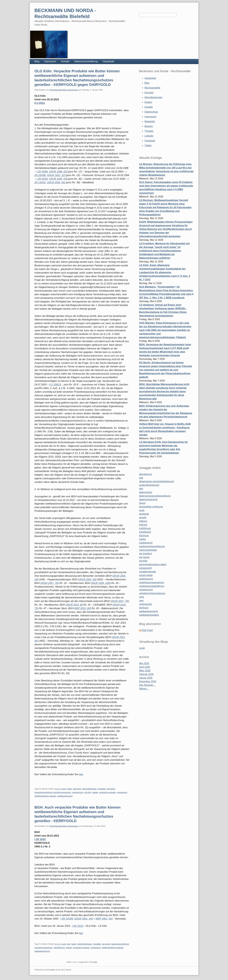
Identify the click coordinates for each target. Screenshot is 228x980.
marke (142, 539)
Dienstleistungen (153, 97)
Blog (37, 61)
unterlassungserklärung (152, 586)
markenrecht (146, 543)
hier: (81, 774)
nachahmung (78, 792)
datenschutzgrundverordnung (155, 496)
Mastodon (150, 121)
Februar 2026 (146, 674)
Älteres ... (144, 689)
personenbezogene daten (153, 564)
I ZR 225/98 (67, 919)
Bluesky (149, 126)
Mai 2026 (144, 663)
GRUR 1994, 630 (58, 179)
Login (142, 648)
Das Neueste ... (147, 685)
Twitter (148, 145)
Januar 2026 (146, 678)
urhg (142, 597)
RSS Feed (147, 630)
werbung (144, 608)
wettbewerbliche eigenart (45, 796)
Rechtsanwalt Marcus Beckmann (64, 90)
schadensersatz (148, 572)
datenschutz (146, 492)
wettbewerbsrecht (65, 796)
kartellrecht (145, 532)
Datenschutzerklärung (86, 61)
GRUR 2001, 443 (84, 919)
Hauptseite (109, 61)
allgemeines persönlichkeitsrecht (156, 481)
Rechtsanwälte (152, 88)
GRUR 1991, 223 (56, 175)
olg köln (88, 792)
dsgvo (142, 503)
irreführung (145, 528)
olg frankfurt (145, 554)
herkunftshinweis (89, 789)
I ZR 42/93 (42, 179)
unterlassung (146, 579)
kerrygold (111, 789)
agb (141, 478)
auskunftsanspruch (149, 485)
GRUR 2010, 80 (74, 605)
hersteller (102, 789)
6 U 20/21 (40, 103)
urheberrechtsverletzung (152, 593)
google (143, 518)
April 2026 (145, 667)
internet (143, 525)
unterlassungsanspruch (152, 582)
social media (146, 575)
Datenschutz (151, 112)
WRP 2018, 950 (83, 608)
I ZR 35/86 (42, 172)
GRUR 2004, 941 (56, 182)
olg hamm (144, 557)
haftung (143, 521)
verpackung (122, 792)
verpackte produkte (108, 792)
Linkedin (149, 136)
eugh (142, 510)
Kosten (148, 102)
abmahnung (145, 474)
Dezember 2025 (148, 681)
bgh (69, 944)
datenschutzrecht (148, 499)
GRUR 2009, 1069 (101, 583)
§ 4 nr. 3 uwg (60, 789)
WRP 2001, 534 (104, 919)
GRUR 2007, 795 (50, 583)
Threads (149, 131)
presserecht (145, 568)
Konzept (149, 93)
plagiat (95, 792)
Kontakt (65, 61)
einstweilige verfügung (151, 507)
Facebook (150, 141)
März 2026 (145, 671)
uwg (141, 601)
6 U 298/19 (55, 385)
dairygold (77, 789)
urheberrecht (146, 590)
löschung (144, 536)
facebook (144, 514)
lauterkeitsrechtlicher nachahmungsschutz (53, 792)
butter (70, 789)
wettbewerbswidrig (149, 615)
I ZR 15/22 (40, 839)
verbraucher (145, 604)
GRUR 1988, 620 (58, 172)
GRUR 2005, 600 (87, 579)
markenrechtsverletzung (152, 546)
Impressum (50, 61)
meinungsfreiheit (148, 550)
